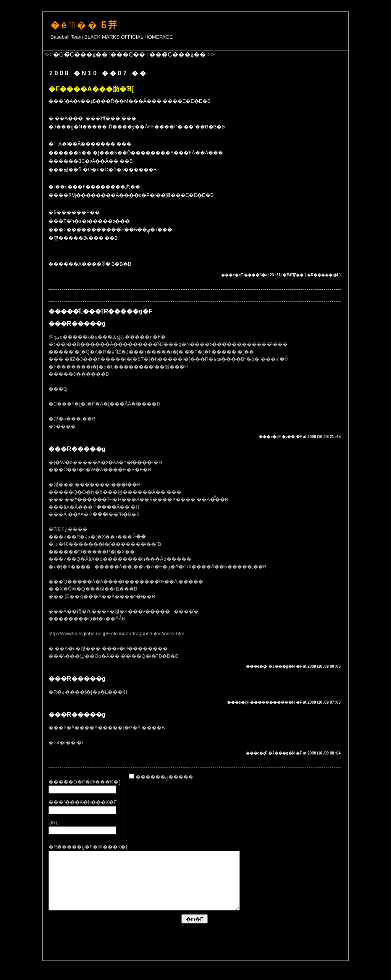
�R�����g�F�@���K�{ (88, 847)
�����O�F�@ (72, 782)
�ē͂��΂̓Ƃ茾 (85, 25)
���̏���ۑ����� (161, 777)
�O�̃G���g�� (80, 54)
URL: (54, 823)
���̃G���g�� (178, 54)
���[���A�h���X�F (83, 802)
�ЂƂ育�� (294, 275)
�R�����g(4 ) (324, 275)
